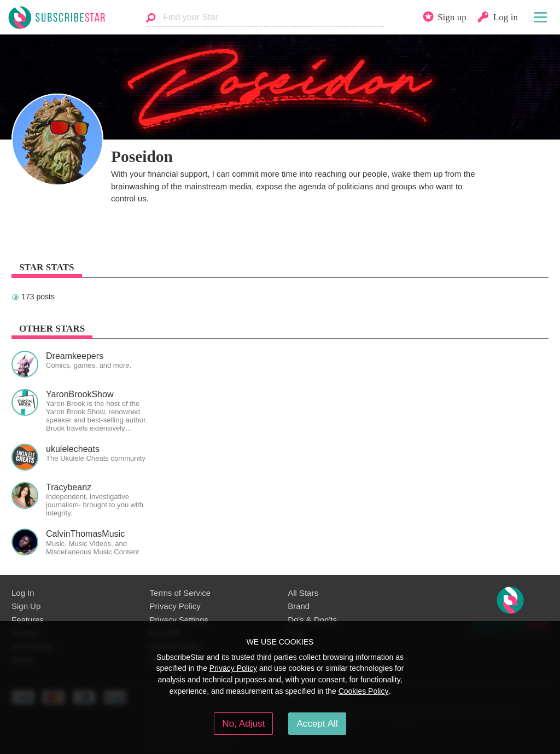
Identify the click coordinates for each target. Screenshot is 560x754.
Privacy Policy (175, 606)
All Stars (303, 593)
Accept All (317, 723)
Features (28, 620)
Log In (23, 593)
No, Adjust (243, 723)
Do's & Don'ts (312, 620)
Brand (299, 606)
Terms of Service (180, 593)
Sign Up (26, 606)
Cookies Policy (364, 691)
